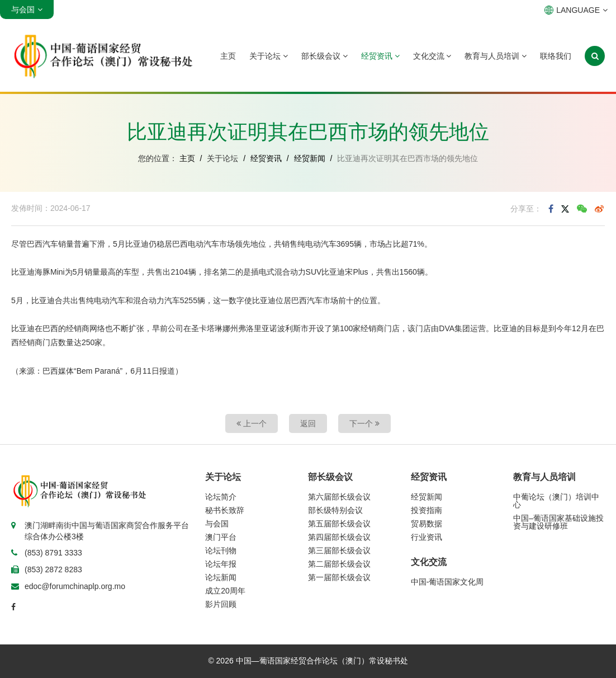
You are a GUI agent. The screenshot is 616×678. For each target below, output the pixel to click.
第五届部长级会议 (339, 524)
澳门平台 (221, 537)
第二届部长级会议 (339, 564)
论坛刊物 (221, 550)
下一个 (364, 423)
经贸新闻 (310, 158)
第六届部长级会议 (339, 497)
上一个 (252, 423)
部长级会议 (324, 56)
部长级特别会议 (335, 510)
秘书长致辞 (225, 510)
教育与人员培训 (496, 56)
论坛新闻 (221, 577)
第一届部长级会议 (339, 577)
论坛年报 (221, 564)
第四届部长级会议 (339, 537)
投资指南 (427, 510)
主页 (228, 56)
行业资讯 (427, 537)
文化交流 (432, 56)
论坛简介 (221, 497)
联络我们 (556, 56)
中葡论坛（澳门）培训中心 (556, 501)
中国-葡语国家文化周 (447, 582)
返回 (308, 423)
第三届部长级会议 (339, 550)
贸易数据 (427, 524)
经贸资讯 (380, 56)
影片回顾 (221, 604)
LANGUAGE (576, 10)
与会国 (217, 524)
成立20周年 (225, 591)
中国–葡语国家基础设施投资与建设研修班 (558, 522)
